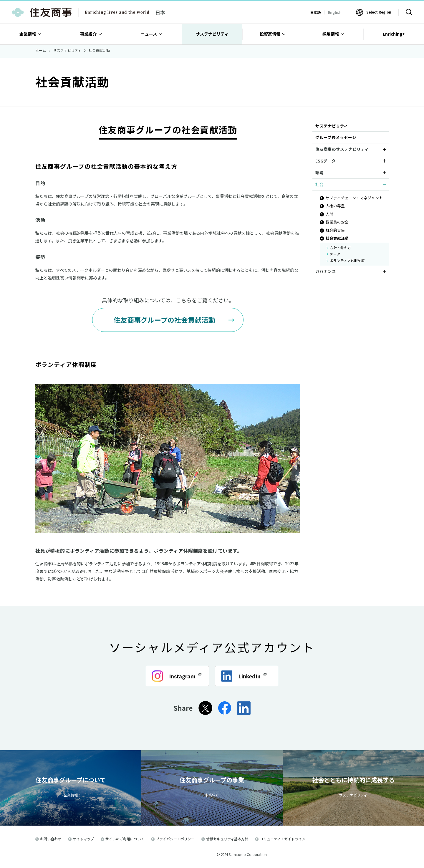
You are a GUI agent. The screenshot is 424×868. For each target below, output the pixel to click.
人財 (329, 214)
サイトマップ (83, 839)
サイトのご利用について (125, 839)
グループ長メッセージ (336, 137)
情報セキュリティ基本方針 (227, 839)
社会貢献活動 (337, 238)
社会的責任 (335, 230)
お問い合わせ (51, 839)
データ (335, 254)
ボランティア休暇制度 (347, 261)
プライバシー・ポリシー (175, 839)
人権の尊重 (335, 206)
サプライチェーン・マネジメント (354, 198)
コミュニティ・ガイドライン (283, 839)
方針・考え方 (340, 248)
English (335, 12)
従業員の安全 (337, 222)
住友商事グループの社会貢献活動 (164, 320)
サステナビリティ (332, 126)
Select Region (379, 12)
